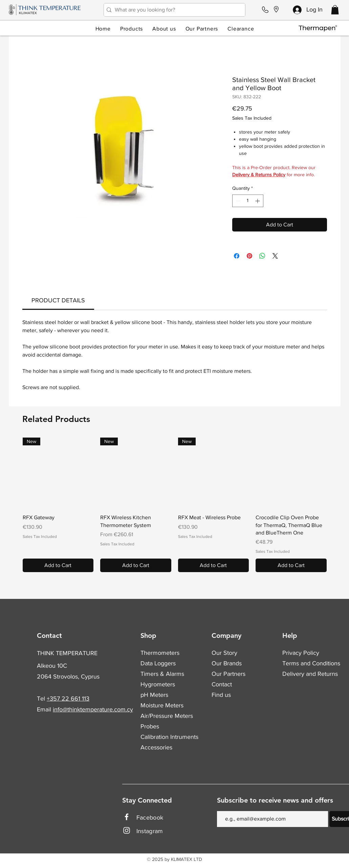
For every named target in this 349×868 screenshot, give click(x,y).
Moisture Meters (162, 705)
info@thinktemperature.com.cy (93, 709)
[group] (175, 505)
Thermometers (160, 653)
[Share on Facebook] (237, 256)
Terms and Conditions (311, 663)
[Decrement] (237, 201)
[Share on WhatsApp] (262, 256)
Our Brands (227, 663)
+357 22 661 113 (68, 699)
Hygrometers (158, 684)
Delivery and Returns (310, 674)
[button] (335, 10)
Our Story (224, 653)
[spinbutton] (248, 201)
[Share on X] (275, 256)
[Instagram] (127, 830)
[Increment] (258, 201)
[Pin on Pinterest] (249, 256)
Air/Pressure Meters (167, 716)
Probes (150, 726)
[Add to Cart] (58, 565)
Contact (222, 684)
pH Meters (154, 695)
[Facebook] (127, 817)
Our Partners (228, 674)
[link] (58, 300)
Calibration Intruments (169, 737)
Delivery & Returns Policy (259, 175)
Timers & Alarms (162, 674)
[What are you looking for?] (173, 10)
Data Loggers (158, 663)
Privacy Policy (301, 653)
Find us (221, 695)
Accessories (156, 747)
